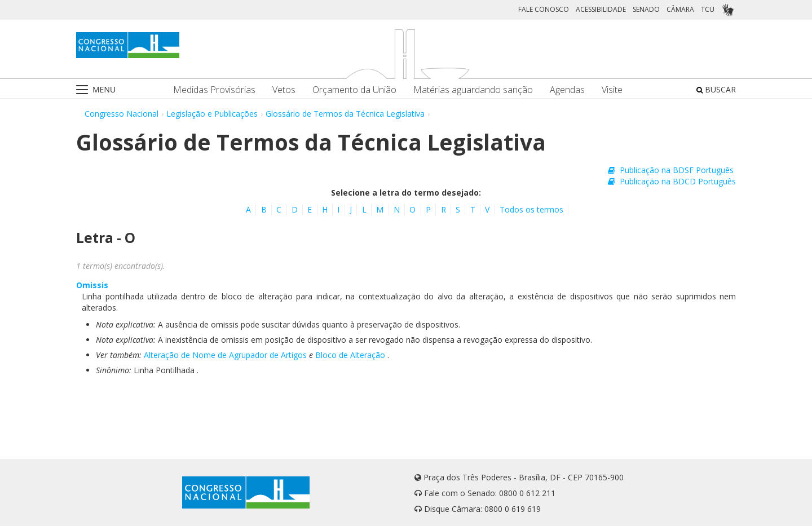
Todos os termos (531, 209)
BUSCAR (716, 89)
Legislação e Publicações (212, 114)
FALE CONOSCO (544, 9)
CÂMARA (680, 9)
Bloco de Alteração (350, 355)
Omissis (92, 285)
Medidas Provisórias (214, 90)
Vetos (284, 90)
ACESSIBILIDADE (601, 9)
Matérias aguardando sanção (473, 90)
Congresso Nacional (122, 114)
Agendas (567, 90)
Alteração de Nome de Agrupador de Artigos (225, 355)
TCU (708, 9)
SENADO (646, 9)
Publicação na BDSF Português (671, 170)
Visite (612, 90)
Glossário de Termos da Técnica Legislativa (345, 114)
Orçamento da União (354, 90)
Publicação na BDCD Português (672, 181)
